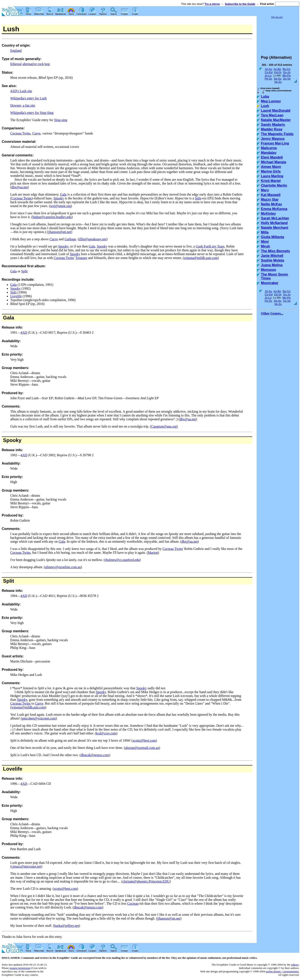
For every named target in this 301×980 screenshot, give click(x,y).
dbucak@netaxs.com (95, 755)
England (16, 51)
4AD (24, 333)
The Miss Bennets (275, 251)
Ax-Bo (277, 69)
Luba (265, 97)
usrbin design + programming (282, 971)
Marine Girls (271, 171)
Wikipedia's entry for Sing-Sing (32, 113)
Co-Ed (269, 72)
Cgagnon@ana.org (164, 426)
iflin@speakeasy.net (93, 239)
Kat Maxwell (271, 195)
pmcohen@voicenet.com (39, 718)
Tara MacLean (272, 115)
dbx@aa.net (19, 187)
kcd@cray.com (106, 733)
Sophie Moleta (272, 260)
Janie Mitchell (272, 256)
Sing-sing (61, 120)
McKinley (268, 214)
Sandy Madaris (273, 125)
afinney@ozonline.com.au (63, 567)
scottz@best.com (144, 740)
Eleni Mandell (272, 157)
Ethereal (16, 64)
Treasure (81, 258)
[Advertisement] (278, 35)
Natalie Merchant (275, 228)
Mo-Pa (287, 75)
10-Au (268, 69)
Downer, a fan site (23, 105)
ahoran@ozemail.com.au (142, 748)
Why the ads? (277, 17)
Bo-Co (287, 69)
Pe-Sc (268, 79)
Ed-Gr (278, 72)
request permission (20, 968)
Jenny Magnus (273, 139)
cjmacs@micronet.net (26, 866)
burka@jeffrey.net (67, 926)
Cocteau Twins (20, 133)
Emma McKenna (274, 209)
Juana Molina (272, 265)
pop (47, 64)
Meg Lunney (271, 101)
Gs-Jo (287, 72)
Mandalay (269, 153)
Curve (36, 133)
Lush (265, 106)
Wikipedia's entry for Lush (28, 98)
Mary (265, 190)
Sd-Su (278, 79)
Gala (63, 194)
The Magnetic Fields (277, 134)
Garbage (70, 239)
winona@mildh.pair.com (201, 258)
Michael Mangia (274, 162)
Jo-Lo (268, 75)
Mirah (266, 246)
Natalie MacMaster (276, 120)
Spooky (59, 198)
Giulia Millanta (272, 237)
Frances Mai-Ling (275, 143)
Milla (265, 232)
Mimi (265, 242)
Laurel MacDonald (276, 111)
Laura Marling (272, 176)
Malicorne (269, 148)
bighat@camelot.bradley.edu (52, 217)
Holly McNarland (274, 223)
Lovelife (16, 296)
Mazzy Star (270, 200)
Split (198, 198)
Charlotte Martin (274, 185)
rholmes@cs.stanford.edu (122, 560)
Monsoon (268, 270)
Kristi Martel (271, 181)
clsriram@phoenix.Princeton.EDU (146, 881)
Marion (153, 553)
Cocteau (133, 903)
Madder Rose (272, 129)
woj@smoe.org (61, 206)
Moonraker (270, 283)
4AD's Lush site (21, 91)
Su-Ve (287, 79)
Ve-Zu (278, 82)
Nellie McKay (271, 204)
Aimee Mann (271, 167)
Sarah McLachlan (275, 218)
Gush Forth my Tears (210, 246)
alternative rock (33, 64)
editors (295, 965)
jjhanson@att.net (60, 232)
